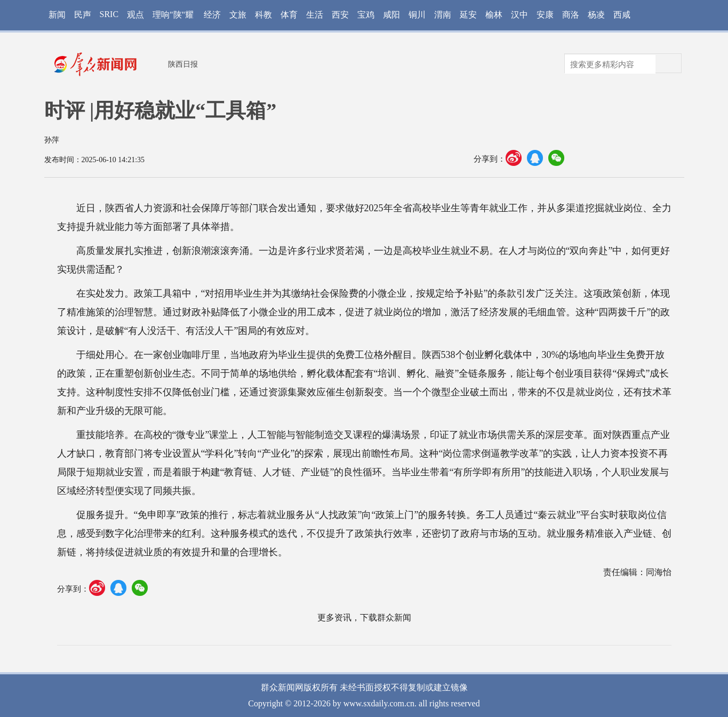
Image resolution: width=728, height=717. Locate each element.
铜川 (417, 15)
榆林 (494, 15)
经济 (212, 15)
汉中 (519, 15)
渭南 (443, 15)
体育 (289, 15)
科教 (263, 15)
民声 (83, 15)
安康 (545, 15)
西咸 (622, 15)
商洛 (571, 15)
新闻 (57, 15)
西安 (340, 15)
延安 (468, 15)
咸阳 (391, 15)
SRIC (109, 14)
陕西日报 (183, 64)
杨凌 (596, 15)
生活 (315, 15)
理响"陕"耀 (173, 15)
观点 (135, 15)
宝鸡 (366, 15)
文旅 (238, 15)
